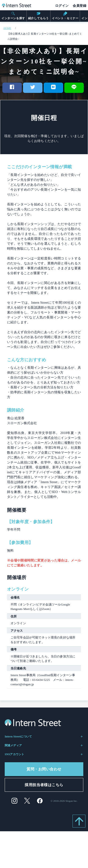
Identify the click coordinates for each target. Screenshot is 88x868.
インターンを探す (13, 16)
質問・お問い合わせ (44, 769)
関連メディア (44, 745)
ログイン (62, 6)
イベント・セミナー (65, 16)
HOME (7, 28)
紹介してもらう (38, 16)
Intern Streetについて (44, 737)
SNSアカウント (44, 754)
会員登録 (80, 6)
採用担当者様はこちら (44, 785)
